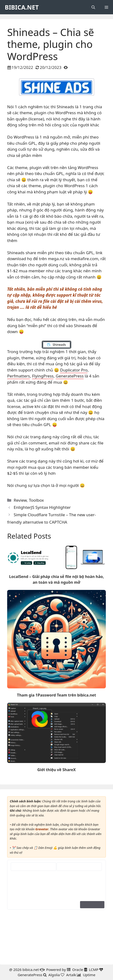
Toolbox (36, 500)
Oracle (78, 970)
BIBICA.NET (22, 7)
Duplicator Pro (74, 370)
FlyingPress (43, 376)
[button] (93, 7)
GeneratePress (70, 376)
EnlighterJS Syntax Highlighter (42, 507)
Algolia (54, 975)
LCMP (94, 970)
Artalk (71, 975)
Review (20, 500)
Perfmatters (19, 376)
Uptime (89, 975)
